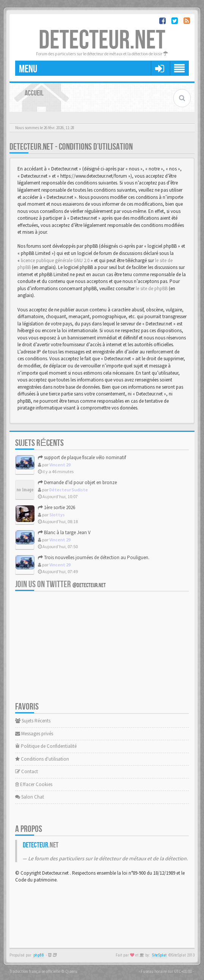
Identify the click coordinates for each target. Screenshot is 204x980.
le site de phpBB (152, 288)
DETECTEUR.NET (102, 41)
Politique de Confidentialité (46, 746)
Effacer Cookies (34, 784)
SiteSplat (159, 955)
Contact (27, 771)
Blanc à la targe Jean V (64, 532)
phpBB (39, 955)
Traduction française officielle (35, 971)
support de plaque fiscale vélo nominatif (82, 457)
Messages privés (34, 734)
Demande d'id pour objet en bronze (77, 482)
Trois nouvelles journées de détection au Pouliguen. (94, 557)
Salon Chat (30, 797)
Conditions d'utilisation (42, 759)
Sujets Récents (33, 721)
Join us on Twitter (60, 584)
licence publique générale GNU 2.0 (55, 260)
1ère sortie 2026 (56, 507)
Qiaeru (71, 971)
